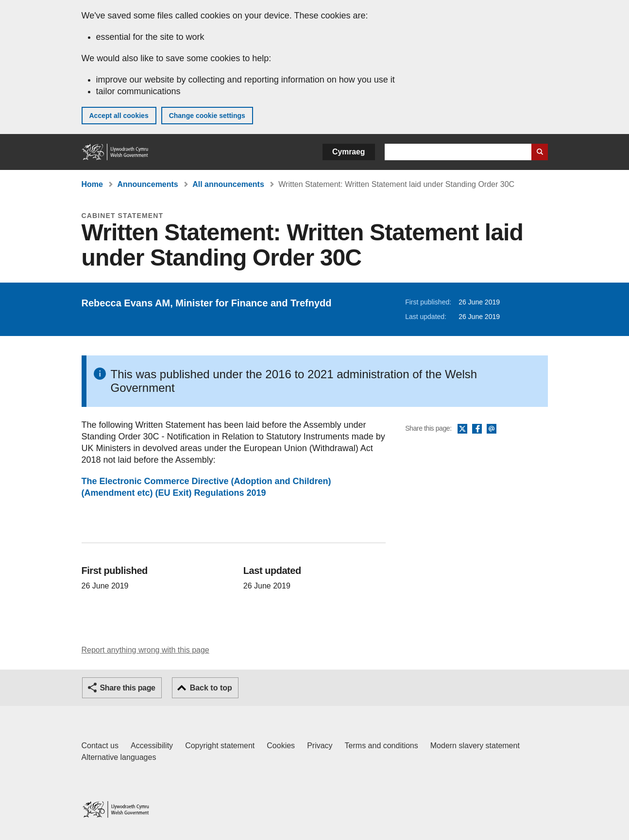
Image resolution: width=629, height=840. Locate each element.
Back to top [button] (211, 688)
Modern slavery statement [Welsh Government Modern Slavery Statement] (475, 746)
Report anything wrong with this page (145, 650)
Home (92, 184)
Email (492, 429)
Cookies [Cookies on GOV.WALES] (281, 746)
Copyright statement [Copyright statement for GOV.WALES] (220, 746)
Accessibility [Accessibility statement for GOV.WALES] (152, 746)
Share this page (128, 688)
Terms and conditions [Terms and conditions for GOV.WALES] (382, 746)
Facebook (477, 429)
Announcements (147, 184)
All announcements (228, 184)
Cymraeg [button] (348, 152)
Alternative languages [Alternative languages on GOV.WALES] (119, 757)
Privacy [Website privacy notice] (320, 746)
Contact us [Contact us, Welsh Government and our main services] (100, 746)
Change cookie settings (207, 116)
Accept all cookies (119, 116)
